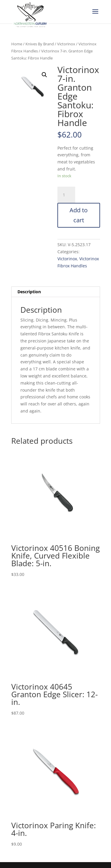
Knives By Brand (40, 44)
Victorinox (66, 44)
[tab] (56, 292)
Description (29, 292)
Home (17, 44)
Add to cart (79, 215)
